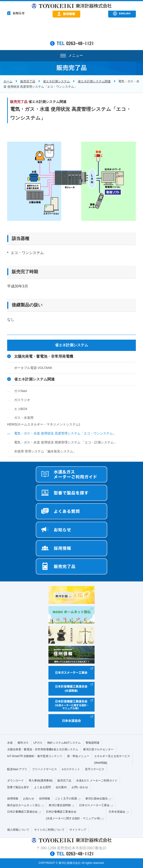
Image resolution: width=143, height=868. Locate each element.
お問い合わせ (80, 787)
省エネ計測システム (56, 81)
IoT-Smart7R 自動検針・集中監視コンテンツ (35, 756)
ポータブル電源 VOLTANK (33, 368)
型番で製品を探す (18, 787)
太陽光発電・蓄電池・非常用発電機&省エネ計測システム (43, 749)
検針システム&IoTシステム (64, 743)
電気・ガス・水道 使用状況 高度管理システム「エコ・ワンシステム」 (65, 433)
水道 (10, 743)
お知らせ (29, 799)
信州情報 (45, 799)
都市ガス (23, 743)
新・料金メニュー (78, 756)
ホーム (8, 81)
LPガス (38, 743)
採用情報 (13, 799)
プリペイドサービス (45, 769)
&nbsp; (72, 30)
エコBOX (21, 409)
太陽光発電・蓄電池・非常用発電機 (44, 356)
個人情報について (18, 830)
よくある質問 (42, 787)
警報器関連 (92, 743)
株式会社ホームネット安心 (24, 805)
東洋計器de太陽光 (97, 799)
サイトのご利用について (49, 830)
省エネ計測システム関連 (94, 81)
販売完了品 (28, 81)
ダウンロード (15, 781)
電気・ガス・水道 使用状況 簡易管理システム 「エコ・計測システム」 (66, 442)
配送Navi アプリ (17, 769)
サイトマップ (78, 830)
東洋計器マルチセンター (98, 749)
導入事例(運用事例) (41, 781)
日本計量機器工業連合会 (22, 812)
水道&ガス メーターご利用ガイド (97, 781)
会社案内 (61, 787)
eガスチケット (71, 769)
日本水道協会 (117, 812)
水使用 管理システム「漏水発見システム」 (45, 451)
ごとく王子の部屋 (66, 799)
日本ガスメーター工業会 (94, 805)
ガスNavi (21, 391)
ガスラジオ (22, 400)
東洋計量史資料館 (60, 805)
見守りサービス (95, 769)
